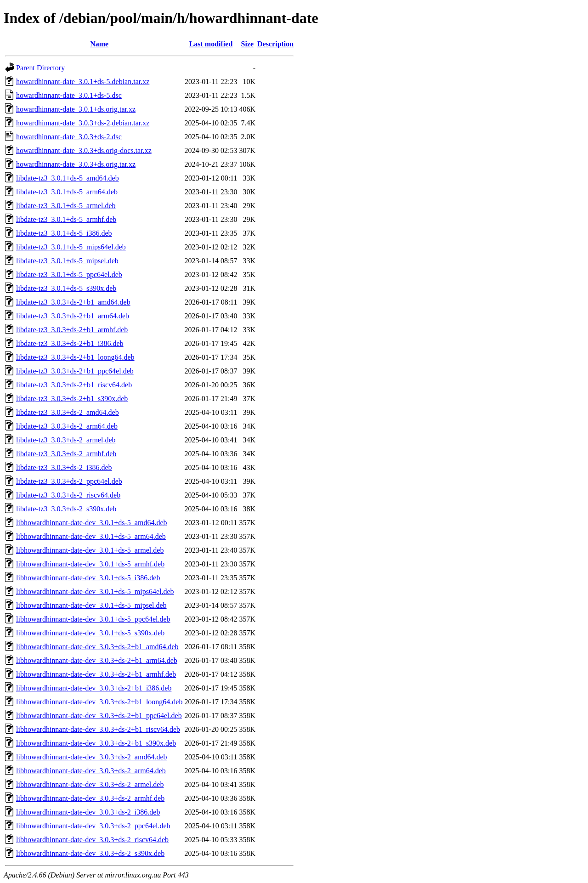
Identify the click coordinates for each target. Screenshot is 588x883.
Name (99, 44)
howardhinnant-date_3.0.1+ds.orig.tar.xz (76, 109)
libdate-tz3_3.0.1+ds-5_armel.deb (66, 206)
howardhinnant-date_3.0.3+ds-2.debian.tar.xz (83, 123)
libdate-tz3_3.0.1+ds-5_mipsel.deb (67, 261)
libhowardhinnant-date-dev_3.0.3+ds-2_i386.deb (88, 812)
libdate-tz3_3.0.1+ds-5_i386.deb (64, 233)
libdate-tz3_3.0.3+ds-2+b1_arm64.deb (73, 316)
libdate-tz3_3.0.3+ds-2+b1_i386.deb (70, 343)
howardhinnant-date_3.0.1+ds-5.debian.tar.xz (83, 82)
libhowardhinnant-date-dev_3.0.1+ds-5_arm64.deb (91, 536)
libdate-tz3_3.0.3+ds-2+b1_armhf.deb (72, 330)
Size (248, 44)
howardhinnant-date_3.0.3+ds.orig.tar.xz (76, 164)
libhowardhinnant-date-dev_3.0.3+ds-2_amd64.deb (92, 757)
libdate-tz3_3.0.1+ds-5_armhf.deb (66, 219)
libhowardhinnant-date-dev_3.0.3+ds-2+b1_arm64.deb (97, 660)
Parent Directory (40, 68)
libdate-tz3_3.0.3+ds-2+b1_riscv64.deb (74, 385)
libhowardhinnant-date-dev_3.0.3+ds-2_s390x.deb (90, 853)
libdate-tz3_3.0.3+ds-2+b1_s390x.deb (72, 399)
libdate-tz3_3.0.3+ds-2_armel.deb (66, 440)
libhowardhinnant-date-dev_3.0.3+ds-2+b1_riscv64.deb (98, 729)
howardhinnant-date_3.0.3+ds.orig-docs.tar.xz (84, 150)
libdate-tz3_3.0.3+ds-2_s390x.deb (66, 509)
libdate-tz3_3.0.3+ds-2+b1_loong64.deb (75, 357)
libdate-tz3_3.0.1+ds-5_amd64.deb (68, 178)
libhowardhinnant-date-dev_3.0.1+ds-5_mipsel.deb (91, 605)
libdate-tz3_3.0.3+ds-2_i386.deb (64, 467)
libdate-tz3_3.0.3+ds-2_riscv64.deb (68, 495)
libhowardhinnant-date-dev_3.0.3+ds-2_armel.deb (90, 784)
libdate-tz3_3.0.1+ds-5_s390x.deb (66, 288)
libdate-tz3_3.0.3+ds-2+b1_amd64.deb (73, 302)
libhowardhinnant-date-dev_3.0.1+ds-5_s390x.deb (90, 633)
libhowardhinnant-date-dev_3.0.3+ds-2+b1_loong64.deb (99, 702)
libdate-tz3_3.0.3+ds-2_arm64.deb (67, 426)
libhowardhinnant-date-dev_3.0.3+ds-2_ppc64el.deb (93, 826)
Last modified (211, 44)
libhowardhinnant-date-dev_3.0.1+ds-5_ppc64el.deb (93, 619)
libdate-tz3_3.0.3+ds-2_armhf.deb (66, 454)
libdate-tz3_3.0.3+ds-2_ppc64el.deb (69, 481)
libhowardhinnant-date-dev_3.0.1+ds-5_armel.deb (90, 550)
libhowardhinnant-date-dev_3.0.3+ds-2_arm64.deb (91, 771)
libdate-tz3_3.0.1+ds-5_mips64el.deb (71, 247)
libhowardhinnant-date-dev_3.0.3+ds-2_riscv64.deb (92, 840)
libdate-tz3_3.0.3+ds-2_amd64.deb (68, 412)
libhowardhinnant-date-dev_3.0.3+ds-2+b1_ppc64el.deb (99, 716)
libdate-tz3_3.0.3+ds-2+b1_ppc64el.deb (75, 371)
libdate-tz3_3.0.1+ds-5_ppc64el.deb (69, 275)
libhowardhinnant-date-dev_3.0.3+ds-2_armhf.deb (90, 798)
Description (275, 44)
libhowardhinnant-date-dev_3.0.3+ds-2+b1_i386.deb (94, 688)
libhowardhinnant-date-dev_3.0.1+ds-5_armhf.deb (90, 564)
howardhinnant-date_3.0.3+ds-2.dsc (69, 137)
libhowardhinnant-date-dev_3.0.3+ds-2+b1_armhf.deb (96, 674)
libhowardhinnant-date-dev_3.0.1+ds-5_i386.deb (88, 578)
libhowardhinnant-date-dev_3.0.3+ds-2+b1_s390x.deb (96, 743)
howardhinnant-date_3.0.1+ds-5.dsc (69, 95)
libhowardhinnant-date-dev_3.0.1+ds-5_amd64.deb (92, 523)
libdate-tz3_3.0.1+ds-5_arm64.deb (67, 192)
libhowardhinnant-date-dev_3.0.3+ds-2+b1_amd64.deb (97, 647)
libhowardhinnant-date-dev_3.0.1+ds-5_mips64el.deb (95, 591)
